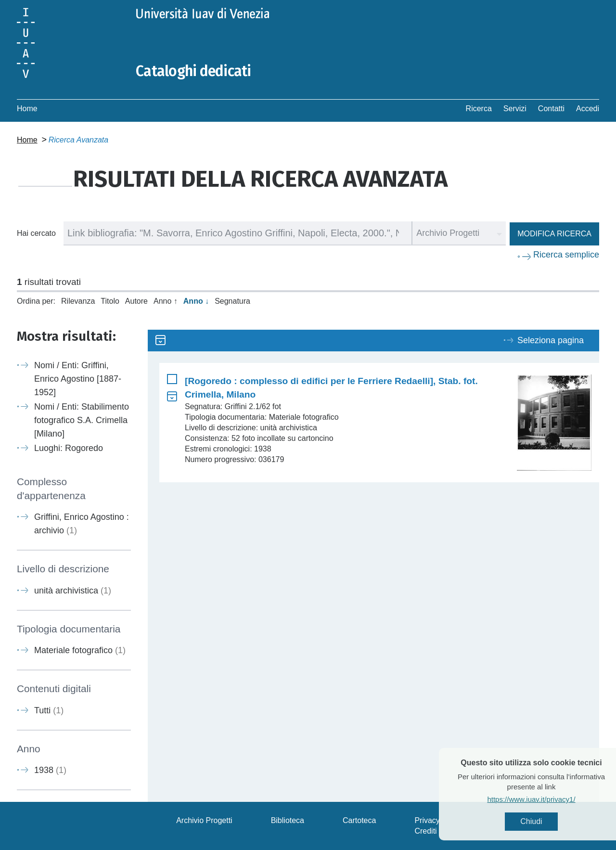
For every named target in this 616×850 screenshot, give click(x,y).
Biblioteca (288, 820)
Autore (136, 301)
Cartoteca (359, 820)
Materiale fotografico (80, 650)
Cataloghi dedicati (193, 71)
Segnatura (232, 301)
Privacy (427, 820)
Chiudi (546, 821)
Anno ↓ (196, 301)
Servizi (515, 109)
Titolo (110, 301)
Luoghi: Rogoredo (69, 448)
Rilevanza (78, 301)
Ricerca (479, 109)
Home (27, 109)
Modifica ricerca (554, 234)
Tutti (49, 710)
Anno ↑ (166, 301)
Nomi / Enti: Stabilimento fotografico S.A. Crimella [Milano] (82, 420)
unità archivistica (73, 591)
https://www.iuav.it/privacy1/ (546, 799)
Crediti (425, 831)
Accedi (588, 109)
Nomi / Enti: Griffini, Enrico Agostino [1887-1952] (78, 379)
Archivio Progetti (204, 820)
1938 (50, 770)
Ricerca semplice (566, 255)
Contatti (551, 109)
